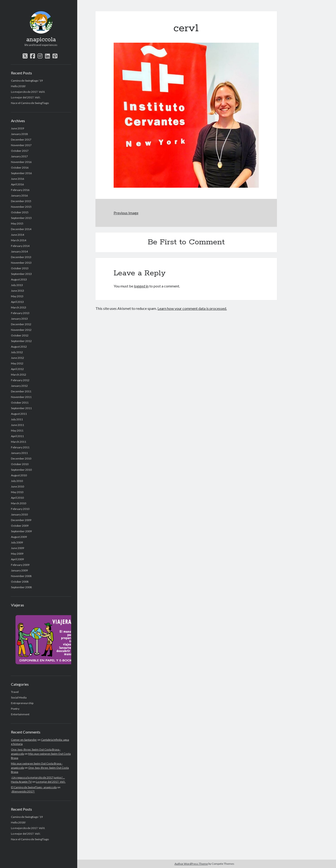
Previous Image (126, 213)
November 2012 (21, 330)
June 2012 (17, 358)
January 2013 (19, 319)
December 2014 (21, 229)
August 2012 (19, 347)
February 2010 (20, 509)
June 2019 (17, 128)
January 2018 (19, 134)
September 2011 (21, 408)
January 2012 (19, 386)
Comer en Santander (24, 740)
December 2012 (21, 324)
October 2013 (20, 268)
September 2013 (21, 274)
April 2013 (17, 302)
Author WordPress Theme (191, 864)
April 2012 (17, 369)
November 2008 (21, 576)
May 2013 (17, 296)
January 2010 (19, 514)
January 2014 (19, 251)
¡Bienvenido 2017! (23, 791)
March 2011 (19, 442)
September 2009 (21, 531)
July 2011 (17, 419)
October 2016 (20, 168)
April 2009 (17, 559)
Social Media (19, 697)
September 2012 (21, 341)
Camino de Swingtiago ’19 (27, 81)
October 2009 (20, 526)
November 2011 (21, 397)
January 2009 (19, 570)
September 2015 (21, 218)
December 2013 (21, 257)
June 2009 (17, 548)
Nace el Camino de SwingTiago (30, 103)
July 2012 (17, 352)
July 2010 (17, 481)
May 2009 (17, 554)
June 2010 (17, 486)
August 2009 (19, 537)
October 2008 (20, 582)
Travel (15, 692)
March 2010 (19, 503)
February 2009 (20, 565)
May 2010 (17, 492)
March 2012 (19, 375)
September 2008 (21, 587)
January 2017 (19, 156)
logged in (141, 286)
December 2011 (21, 391)
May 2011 (17, 431)
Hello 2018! (18, 86)
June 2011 (17, 425)
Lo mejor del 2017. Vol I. (26, 97)
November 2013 (21, 263)
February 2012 (20, 380)
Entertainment (20, 714)
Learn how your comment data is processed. (192, 308)
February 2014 (20, 246)
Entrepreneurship (22, 703)
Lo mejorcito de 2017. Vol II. (28, 92)
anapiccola (41, 40)
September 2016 (21, 173)
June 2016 (17, 179)
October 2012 (20, 335)
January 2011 (19, 453)
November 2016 (21, 162)
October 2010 (20, 464)
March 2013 (19, 307)
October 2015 (20, 212)
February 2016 (20, 190)
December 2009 (21, 520)
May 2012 (17, 363)
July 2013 (17, 285)
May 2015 (17, 223)
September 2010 (21, 470)
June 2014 (17, 235)
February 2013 (20, 313)
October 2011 (20, 403)
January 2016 (19, 195)
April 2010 (17, 498)
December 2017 (21, 140)
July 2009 (17, 542)
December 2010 (21, 458)
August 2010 (19, 475)
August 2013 (19, 279)
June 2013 (17, 291)
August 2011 (19, 414)
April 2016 (17, 184)
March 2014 (19, 240)
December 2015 (21, 201)
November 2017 (21, 145)
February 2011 (20, 447)
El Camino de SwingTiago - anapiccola (34, 787)
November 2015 (21, 207)
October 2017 (20, 151)
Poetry (15, 709)
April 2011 (17, 436)
